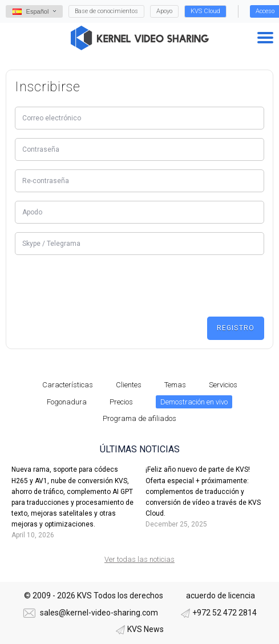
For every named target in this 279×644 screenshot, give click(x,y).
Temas (175, 385)
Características (68, 385)
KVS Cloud (205, 11)
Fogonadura (67, 402)
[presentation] (102, 286)
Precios (121, 402)
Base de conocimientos (106, 11)
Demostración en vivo (194, 402)
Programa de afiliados (139, 418)
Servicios (223, 385)
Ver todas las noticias (139, 559)
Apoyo (164, 11)
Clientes (129, 385)
